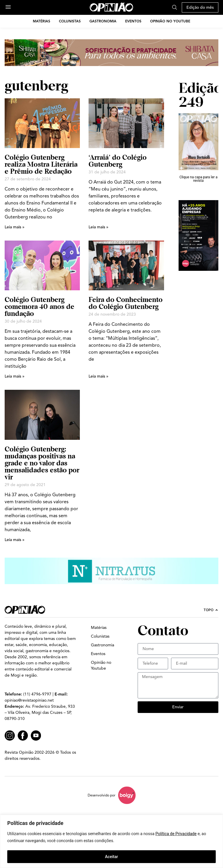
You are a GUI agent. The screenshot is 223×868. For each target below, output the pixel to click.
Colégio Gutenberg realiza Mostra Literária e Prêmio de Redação (41, 164)
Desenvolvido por (101, 795)
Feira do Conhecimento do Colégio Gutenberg (126, 303)
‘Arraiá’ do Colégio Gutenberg (118, 161)
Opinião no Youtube (170, 21)
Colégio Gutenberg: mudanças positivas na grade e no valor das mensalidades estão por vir (42, 463)
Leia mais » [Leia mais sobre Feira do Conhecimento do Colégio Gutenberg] (98, 376)
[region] (111, 841)
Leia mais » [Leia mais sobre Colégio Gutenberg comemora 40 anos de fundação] (15, 376)
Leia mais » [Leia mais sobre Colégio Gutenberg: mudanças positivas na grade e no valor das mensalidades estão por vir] (15, 540)
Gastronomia (103, 21)
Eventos (133, 21)
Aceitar (112, 857)
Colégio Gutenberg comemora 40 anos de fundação (39, 306)
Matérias (42, 21)
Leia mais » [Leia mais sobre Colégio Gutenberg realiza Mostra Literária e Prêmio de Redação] (15, 227)
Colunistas (70, 21)
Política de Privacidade (176, 834)
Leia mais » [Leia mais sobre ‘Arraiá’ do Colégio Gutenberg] (98, 227)
